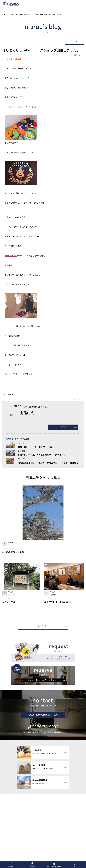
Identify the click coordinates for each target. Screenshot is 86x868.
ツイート (77, 399)
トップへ (75, 865)
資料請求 (32, 865)
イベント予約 (11, 865)
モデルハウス (54, 865)
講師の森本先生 (11, 256)
